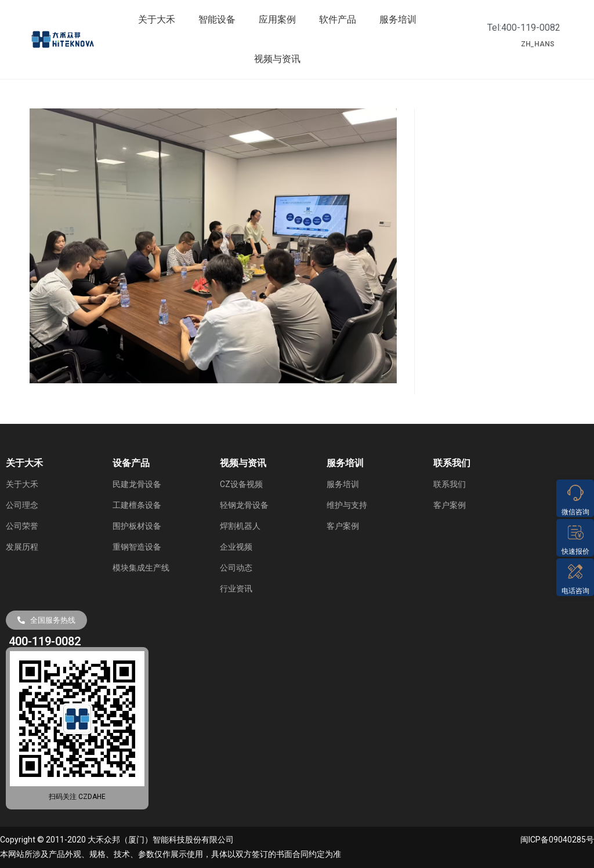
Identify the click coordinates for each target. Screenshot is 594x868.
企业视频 (236, 547)
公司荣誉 (22, 526)
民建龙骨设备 (137, 484)
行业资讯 (236, 589)
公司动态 (236, 568)
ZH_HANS (538, 44)
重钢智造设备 (137, 547)
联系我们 (450, 484)
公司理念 (22, 505)
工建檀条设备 (137, 505)
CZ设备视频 (241, 484)
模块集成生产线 (141, 568)
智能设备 (217, 19)
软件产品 (338, 19)
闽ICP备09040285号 (557, 840)
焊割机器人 (240, 526)
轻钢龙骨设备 (244, 505)
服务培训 (398, 19)
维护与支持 (347, 505)
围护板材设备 (137, 526)
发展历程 (22, 547)
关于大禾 (157, 19)
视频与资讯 (277, 59)
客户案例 (343, 526)
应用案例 (277, 19)
